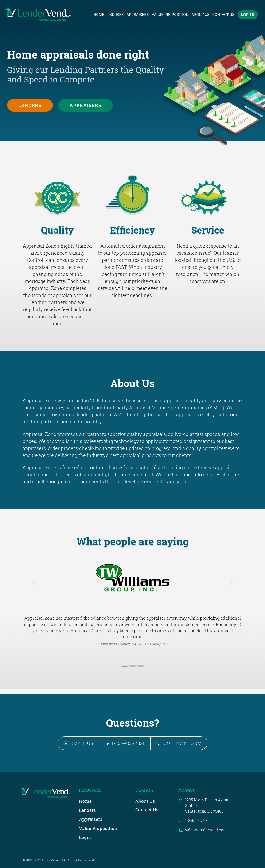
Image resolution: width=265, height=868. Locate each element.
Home (99, 14)
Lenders (115, 15)
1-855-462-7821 (125, 743)
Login (85, 837)
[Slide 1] (125, 671)
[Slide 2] (132, 671)
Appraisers (138, 15)
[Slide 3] (140, 671)
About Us (200, 15)
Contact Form (179, 743)
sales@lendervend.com (206, 830)
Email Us (78, 743)
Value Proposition (170, 15)
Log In (248, 15)
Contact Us (223, 15)
